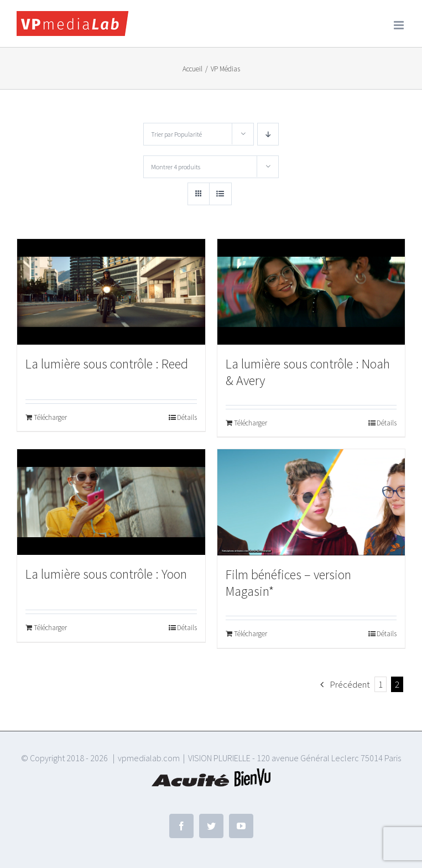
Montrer (176, 167)
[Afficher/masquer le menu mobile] (400, 25)
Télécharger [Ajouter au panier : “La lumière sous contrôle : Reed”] (50, 417)
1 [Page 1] (381, 684)
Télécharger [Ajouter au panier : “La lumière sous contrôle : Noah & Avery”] (251, 423)
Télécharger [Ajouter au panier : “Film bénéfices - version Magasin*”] (251, 634)
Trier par (176, 134)
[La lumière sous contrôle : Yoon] (111, 502)
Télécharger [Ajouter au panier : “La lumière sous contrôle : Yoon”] (50, 628)
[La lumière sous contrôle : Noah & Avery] (311, 292)
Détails (187, 417)
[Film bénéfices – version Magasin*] (311, 502)
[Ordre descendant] (268, 134)
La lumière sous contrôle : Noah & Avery (308, 372)
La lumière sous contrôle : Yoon (106, 574)
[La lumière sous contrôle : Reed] (111, 292)
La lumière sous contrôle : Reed (107, 364)
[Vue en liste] (220, 194)
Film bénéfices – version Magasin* (288, 583)
